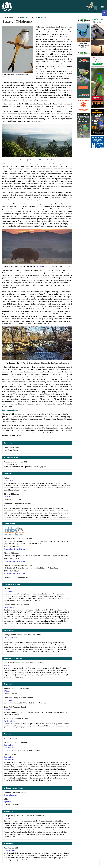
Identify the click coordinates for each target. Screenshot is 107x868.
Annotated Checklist (11, 506)
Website (8, 76)
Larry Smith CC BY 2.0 (44, 266)
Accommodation (10, 851)
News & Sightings (10, 795)
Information (8, 591)
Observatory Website (12, 637)
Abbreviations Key (11, 738)
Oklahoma (43, 17)
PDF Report (8, 818)
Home (4, 17)
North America (26, 17)
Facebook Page (9, 607)
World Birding (14, 17)
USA (35, 17)
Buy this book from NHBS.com (15, 549)
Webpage (7, 665)
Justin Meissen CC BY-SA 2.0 (38, 160)
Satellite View (9, 640)
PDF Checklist (9, 481)
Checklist (7, 497)
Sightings (7, 802)
